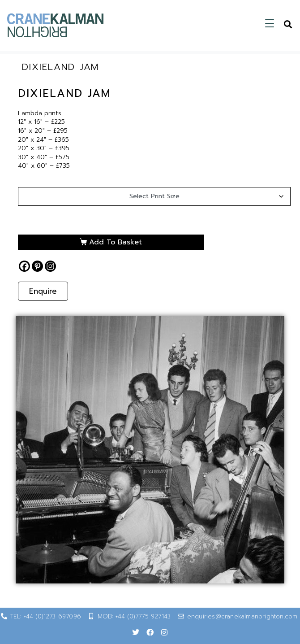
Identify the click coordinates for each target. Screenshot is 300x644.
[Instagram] (50, 266)
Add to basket (116, 242)
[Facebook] (24, 266)
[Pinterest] (37, 266)
